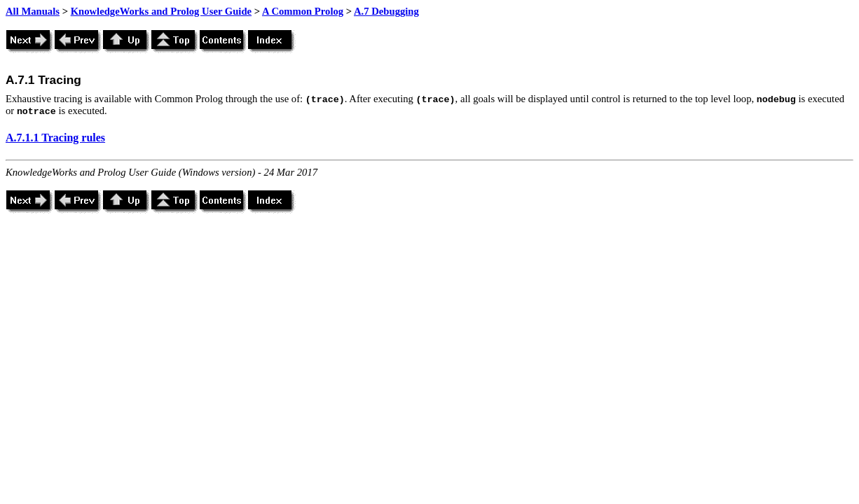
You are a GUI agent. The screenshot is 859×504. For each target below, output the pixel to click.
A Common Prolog (303, 11)
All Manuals (33, 11)
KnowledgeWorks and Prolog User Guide (161, 11)
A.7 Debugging (386, 11)
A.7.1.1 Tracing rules (55, 138)
